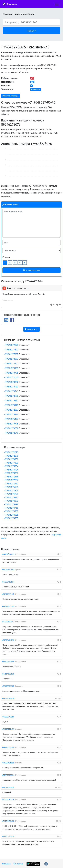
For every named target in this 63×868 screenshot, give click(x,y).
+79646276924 (11, 470)
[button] (32, 31)
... (27, 288)
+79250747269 (8, 717)
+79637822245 (8, 606)
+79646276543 (11, 391)
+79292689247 (8, 622)
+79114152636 (8, 674)
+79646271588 (11, 477)
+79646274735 (11, 518)
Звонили (10, 4)
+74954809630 (8, 821)
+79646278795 (11, 373)
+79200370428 (8, 836)
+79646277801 (11, 463)
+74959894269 (8, 554)
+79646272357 (11, 410)
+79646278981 (11, 387)
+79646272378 (11, 345)
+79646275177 (11, 497)
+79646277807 (11, 354)
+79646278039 (11, 428)
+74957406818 (8, 763)
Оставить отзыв (10, 96)
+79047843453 (8, 570)
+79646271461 (11, 484)
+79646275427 (11, 419)
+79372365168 (8, 594)
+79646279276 (11, 414)
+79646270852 (11, 382)
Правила (6, 864)
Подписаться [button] (32, 329)
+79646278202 (11, 459)
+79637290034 (8, 775)
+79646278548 (11, 433)
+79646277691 (11, 350)
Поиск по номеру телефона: (19, 14)
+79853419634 (8, 582)
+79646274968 (11, 368)
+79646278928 (11, 405)
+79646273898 (11, 504)
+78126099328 (8, 686)
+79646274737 (11, 511)
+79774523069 (8, 747)
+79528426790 (8, 640)
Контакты (18, 864)
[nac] (57, 4)
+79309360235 (8, 800)
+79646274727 (11, 363)
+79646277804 (11, 490)
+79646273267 (11, 473)
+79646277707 (11, 480)
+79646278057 (11, 359)
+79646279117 (11, 401)
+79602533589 (8, 662)
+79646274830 (11, 501)
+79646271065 (11, 377)
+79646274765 (11, 508)
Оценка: (6, 257)
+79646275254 (11, 466)
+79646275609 (11, 487)
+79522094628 (8, 698)
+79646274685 (11, 515)
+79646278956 (11, 396)
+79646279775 (11, 424)
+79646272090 (11, 452)
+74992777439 (8, 729)
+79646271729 (11, 494)
